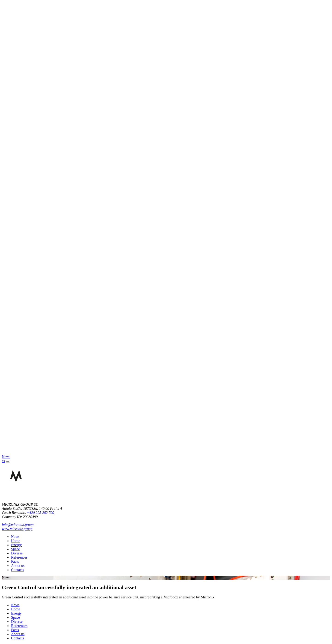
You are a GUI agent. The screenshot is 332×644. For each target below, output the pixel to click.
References (19, 557)
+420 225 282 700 (40, 513)
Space (15, 549)
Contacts (18, 570)
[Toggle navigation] (8, 462)
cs (3, 461)
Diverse (17, 553)
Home (16, 541)
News (15, 537)
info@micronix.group (18, 525)
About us (18, 566)
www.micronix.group (17, 529)
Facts (15, 561)
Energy (16, 545)
